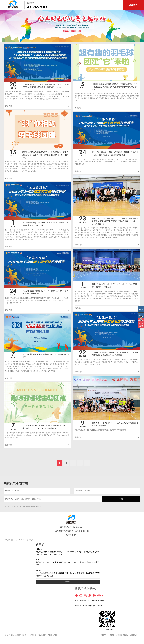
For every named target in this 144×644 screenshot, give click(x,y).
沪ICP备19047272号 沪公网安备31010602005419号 (120, 635)
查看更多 (68, 582)
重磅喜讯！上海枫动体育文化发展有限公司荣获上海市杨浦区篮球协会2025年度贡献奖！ (68, 562)
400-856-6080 (37, 7)
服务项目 (9, 540)
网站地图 (30, 540)
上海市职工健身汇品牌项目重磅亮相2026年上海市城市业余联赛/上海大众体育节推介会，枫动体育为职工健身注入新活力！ (68, 552)
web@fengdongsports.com (92, 606)
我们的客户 (20, 540)
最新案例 (133, 5)
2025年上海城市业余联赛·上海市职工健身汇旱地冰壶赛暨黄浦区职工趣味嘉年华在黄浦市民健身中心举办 (68, 573)
